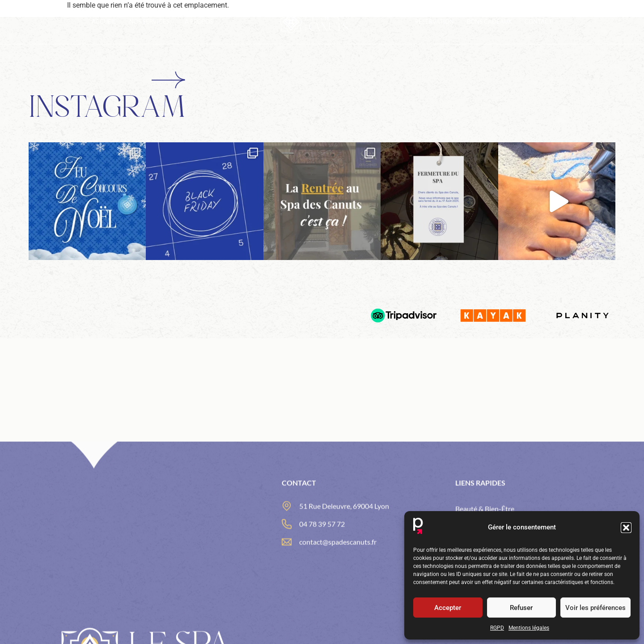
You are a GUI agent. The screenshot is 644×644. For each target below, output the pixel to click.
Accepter (448, 608)
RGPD (497, 628)
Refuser (521, 608)
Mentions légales (529, 628)
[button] (626, 528)
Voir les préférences (595, 608)
